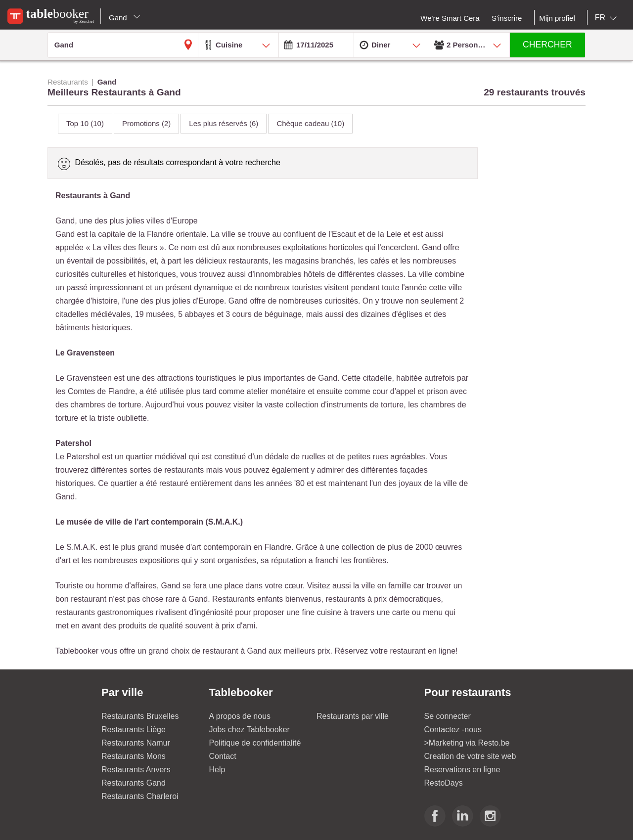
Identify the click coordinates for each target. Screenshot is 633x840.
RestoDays (444, 783)
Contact (223, 756)
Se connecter (448, 716)
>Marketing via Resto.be (467, 743)
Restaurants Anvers (136, 770)
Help (217, 770)
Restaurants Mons (134, 756)
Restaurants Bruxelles (140, 716)
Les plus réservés (224, 123)
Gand (125, 18)
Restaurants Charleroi (140, 796)
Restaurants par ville (353, 716)
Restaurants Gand (134, 783)
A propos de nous (240, 716)
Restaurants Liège (134, 729)
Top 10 (85, 123)
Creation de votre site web (470, 756)
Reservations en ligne (462, 770)
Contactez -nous (453, 729)
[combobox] (608, 18)
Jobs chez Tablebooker (249, 729)
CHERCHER (547, 44)
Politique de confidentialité (255, 743)
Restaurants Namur (136, 743)
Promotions (146, 123)
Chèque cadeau (310, 123)
